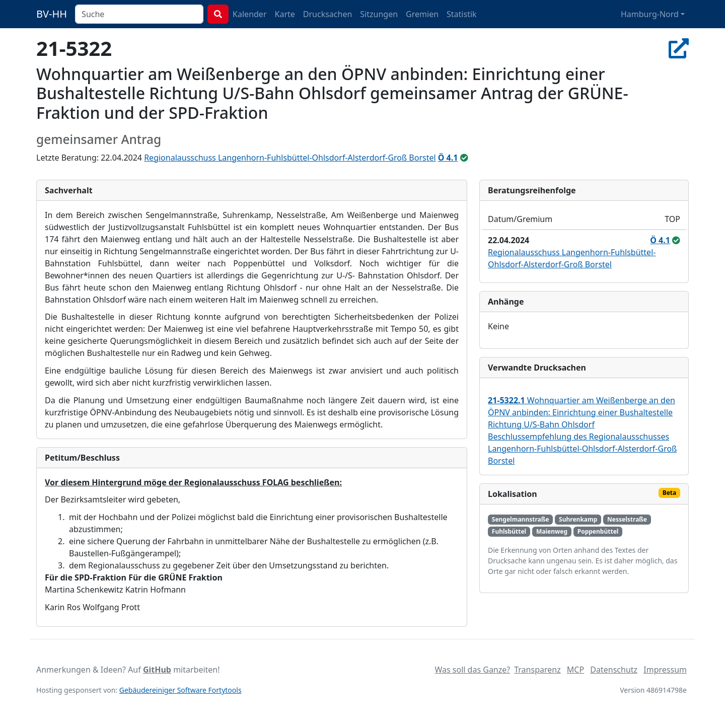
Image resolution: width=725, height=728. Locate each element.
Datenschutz (614, 670)
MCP (575, 670)
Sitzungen (379, 14)
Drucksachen (328, 14)
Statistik (462, 14)
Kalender (249, 14)
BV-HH (52, 14)
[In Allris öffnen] (679, 48)
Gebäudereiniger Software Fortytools (180, 690)
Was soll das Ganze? (472, 670)
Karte (285, 14)
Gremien (422, 14)
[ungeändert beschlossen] (464, 158)
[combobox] (139, 14)
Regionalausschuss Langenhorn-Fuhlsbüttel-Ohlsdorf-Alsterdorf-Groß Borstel (290, 158)
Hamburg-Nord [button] (650, 14)
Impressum (665, 670)
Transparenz (537, 670)
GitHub (157, 670)
